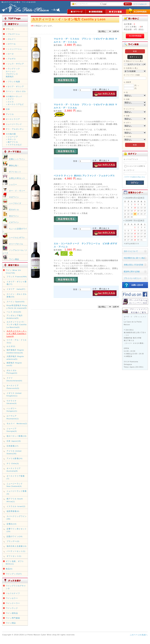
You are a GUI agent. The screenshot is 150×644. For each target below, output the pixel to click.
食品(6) (9, 569)
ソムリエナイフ (13, 593)
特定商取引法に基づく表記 (134, 258)
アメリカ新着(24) (15, 458)
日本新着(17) (13, 446)
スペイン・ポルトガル (16, 91)
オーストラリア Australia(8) (14, 470)
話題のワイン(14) (15, 536)
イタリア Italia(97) (16, 289)
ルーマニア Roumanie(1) (13, 417)
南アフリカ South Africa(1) (15, 500)
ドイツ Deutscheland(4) (14, 379)
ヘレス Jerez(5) (14, 312)
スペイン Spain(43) (16, 302)
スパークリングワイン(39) (17, 518)
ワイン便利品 (12, 613)
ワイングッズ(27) (14, 574)
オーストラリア (13, 119)
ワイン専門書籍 (13, 618)
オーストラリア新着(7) (16, 477)
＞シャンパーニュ (14, 49)
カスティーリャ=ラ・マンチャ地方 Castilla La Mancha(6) (17, 325)
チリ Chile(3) (13, 463)
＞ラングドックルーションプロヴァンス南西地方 (13, 73)
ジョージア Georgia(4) (12, 430)
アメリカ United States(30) (14, 452)
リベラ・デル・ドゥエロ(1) (17, 341)
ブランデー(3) (13, 541)
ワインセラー (12, 598)
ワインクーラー (13, 603)
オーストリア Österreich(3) (13, 387)
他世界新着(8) (13, 511)
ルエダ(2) (11, 346)
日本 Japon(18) (14, 441)
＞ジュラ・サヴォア (15, 64)
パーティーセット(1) (16, 551)
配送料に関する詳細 (132, 271)
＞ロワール (11, 44)
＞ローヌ (10, 54)
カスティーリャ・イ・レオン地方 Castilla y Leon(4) (17, 334)
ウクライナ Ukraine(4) (13, 402)
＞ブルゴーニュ (13, 34)
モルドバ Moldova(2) (17, 423)
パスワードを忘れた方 (140, 4)
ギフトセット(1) (14, 556)
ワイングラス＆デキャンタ (16, 587)
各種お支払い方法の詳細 (133, 265)
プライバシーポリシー (133, 278)
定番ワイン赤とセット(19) (17, 530)
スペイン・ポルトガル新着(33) (17, 295)
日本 (8, 109)
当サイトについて (131, 251)
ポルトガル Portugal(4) (12, 372)
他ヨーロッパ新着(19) (17, 436)
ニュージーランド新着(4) (17, 492)
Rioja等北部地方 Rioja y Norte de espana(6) (17, 307)
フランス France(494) (17, 277)
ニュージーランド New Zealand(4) (15, 485)
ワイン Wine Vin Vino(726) (13, 271)
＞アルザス (11, 59)
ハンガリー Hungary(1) (12, 410)
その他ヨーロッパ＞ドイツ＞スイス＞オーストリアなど (15, 100)
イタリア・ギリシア (15, 86)
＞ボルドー (11, 39)
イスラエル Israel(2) (16, 506)
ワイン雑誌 (11, 623)
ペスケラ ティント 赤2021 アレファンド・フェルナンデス (84, 176)
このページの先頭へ (139, 635)
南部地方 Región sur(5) (14, 364)
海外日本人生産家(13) (17, 546)
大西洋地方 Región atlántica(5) (15, 358)
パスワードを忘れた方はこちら (134, 177)
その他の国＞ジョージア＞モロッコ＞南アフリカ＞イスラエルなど (14, 139)
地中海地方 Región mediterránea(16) (15, 351)
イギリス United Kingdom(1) (14, 394)
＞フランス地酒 (13, 82)
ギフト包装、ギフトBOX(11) (15, 563)
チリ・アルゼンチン (15, 129)
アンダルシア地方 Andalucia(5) (15, 317)
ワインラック (12, 608)
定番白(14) (12, 524)
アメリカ (10, 114)
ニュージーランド (14, 124)
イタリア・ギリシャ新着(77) (17, 283)
